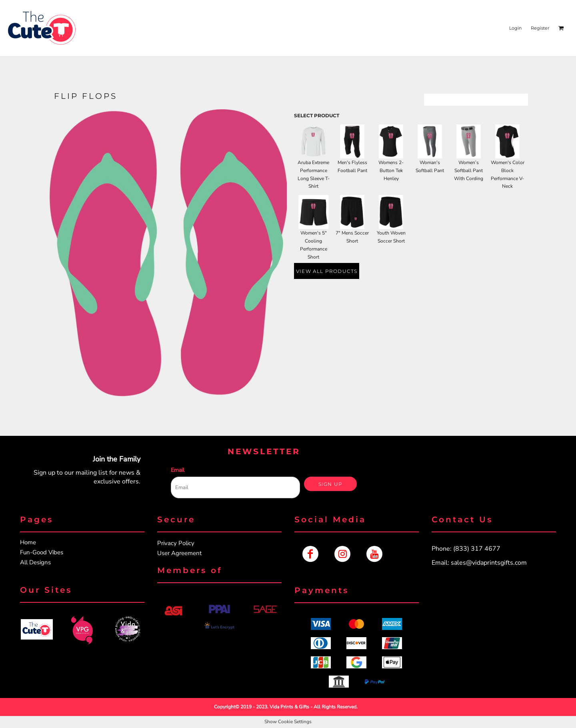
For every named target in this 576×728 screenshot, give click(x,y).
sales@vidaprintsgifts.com (489, 563)
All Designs (35, 562)
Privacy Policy (176, 543)
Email (178, 470)
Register (540, 28)
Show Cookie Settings (288, 722)
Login (515, 28)
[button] (37, 629)
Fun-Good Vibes (42, 552)
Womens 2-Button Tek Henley (391, 170)
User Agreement (179, 553)
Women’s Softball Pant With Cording (469, 170)
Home (28, 542)
